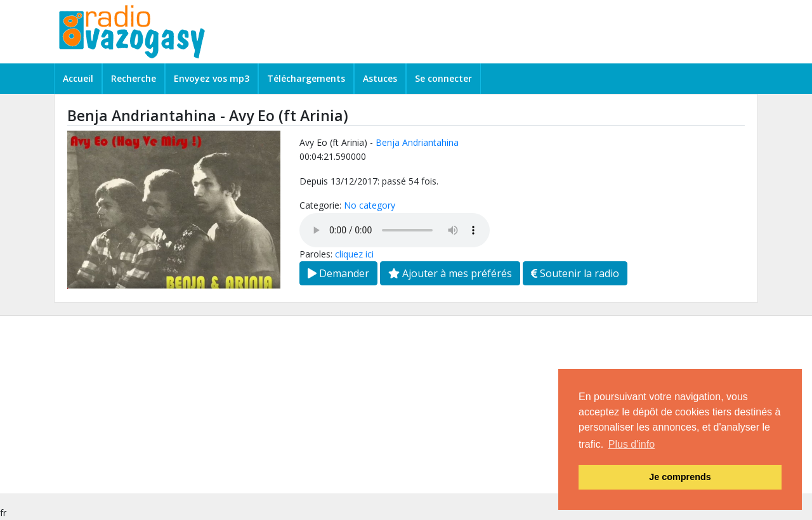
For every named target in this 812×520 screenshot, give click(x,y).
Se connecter (443, 78)
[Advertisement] (381, 405)
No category (370, 205)
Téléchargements (306, 78)
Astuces (380, 78)
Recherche (134, 78)
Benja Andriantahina (417, 142)
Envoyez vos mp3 (212, 78)
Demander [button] (338, 273)
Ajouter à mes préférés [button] (450, 273)
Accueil (78, 78)
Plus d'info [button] (632, 444)
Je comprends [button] (680, 477)
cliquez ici (354, 254)
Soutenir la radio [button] (575, 273)
